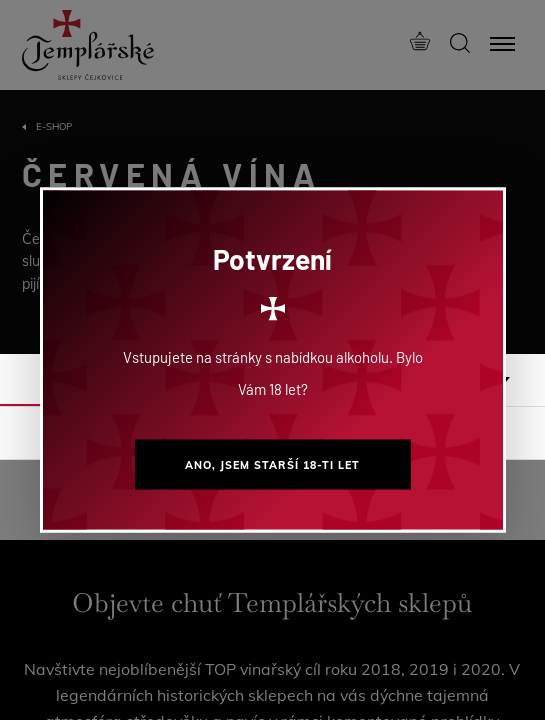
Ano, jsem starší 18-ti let (272, 465)
